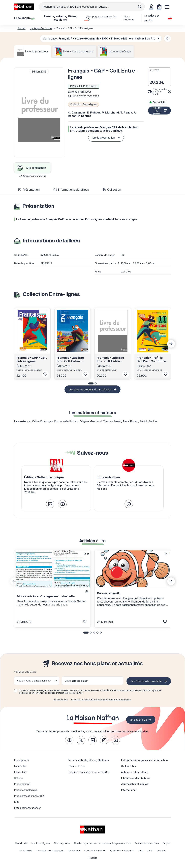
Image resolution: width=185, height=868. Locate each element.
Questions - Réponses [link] (122, 850)
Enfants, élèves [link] (76, 766)
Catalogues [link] (74, 850)
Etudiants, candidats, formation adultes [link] (89, 772)
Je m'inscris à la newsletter (147, 681)
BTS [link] (16, 802)
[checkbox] (16, 691)
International (129, 790)
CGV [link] (150, 850)
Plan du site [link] (21, 843)
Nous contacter (129, 18)
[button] (39, 112)
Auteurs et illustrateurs (135, 772)
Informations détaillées (71, 190)
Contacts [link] (161, 850)
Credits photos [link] (62, 843)
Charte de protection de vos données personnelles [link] (102, 843)
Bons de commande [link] (95, 850)
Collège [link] (19, 778)
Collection (112, 190)
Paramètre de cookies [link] (147, 843)
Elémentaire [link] (21, 772)
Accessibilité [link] (26, 850)
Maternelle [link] (20, 766)
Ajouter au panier (157, 111)
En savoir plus (61, 700)
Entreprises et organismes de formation (144, 760)
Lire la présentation (104, 138)
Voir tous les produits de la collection (90, 389)
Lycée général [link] (22, 784)
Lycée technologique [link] (26, 790)
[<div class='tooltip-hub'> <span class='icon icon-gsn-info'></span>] (169, 92)
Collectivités (129, 766)
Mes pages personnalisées (102, 18)
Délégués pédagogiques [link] (50, 850)
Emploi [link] (167, 843)
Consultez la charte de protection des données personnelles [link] (101, 700)
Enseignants (21, 760)
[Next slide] (171, 344)
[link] (50, 504)
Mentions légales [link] (41, 843)
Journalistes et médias (135, 784)
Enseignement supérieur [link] (28, 808)
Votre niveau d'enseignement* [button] (34, 681)
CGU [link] (141, 850)
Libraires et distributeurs (136, 778)
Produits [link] (92, 858)
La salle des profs (158, 18)
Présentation (29, 190)
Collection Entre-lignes (84, 104)
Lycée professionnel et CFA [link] (29, 796)
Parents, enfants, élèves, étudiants (88, 760)
